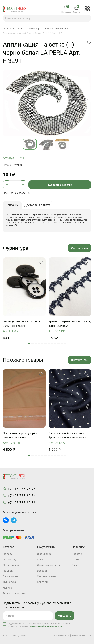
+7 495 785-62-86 (22, 503)
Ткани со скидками (14, 593)
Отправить (65, 616)
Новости (77, 554)
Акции (75, 560)
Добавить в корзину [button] (60, 185)
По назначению (12, 565)
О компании (44, 554)
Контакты (43, 582)
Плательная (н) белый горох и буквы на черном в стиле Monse (67, 435)
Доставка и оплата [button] (37, 205)
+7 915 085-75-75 (22, 489)
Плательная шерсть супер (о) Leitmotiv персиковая (20, 435)
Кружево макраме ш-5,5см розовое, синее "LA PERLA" (70, 324)
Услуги (41, 560)
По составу (10, 560)
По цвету (8, 571)
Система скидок (47, 576)
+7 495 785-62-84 (22, 496)
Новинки (8, 588)
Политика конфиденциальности (72, 635)
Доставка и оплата (49, 565)
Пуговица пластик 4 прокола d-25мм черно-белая (21, 324)
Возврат (42, 571)
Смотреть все (80, 248)
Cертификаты (11, 576)
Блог (75, 565)
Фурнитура (9, 582)
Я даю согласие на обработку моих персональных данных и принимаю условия (39, 625)
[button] (88, 18)
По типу (8, 554)
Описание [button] (12, 205)
